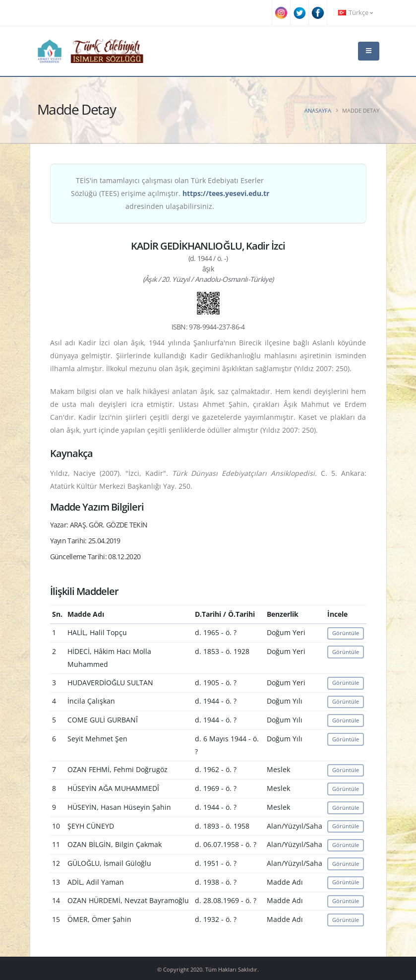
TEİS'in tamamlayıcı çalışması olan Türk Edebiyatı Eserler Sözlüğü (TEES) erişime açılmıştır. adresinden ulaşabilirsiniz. (170, 193)
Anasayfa (318, 110)
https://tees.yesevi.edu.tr (226, 193)
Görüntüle (346, 633)
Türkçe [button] (356, 13)
